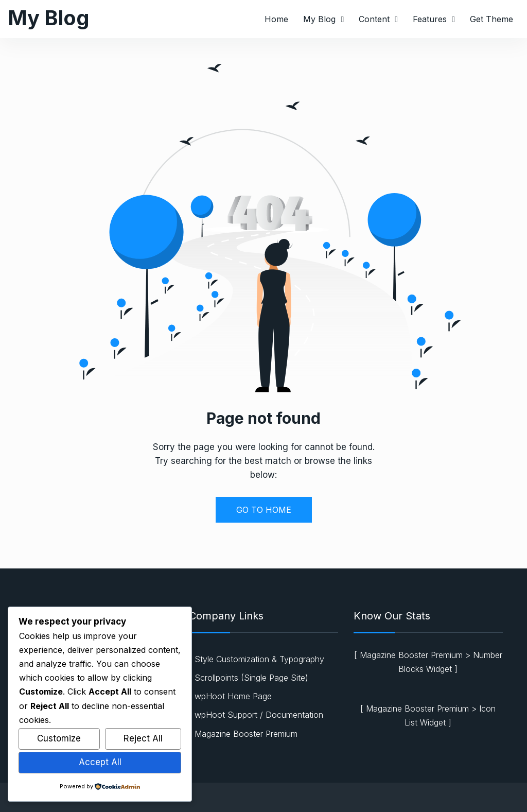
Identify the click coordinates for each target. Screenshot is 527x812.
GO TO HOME (264, 510)
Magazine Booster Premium (246, 734)
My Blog (49, 18)
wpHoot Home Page (233, 696)
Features (430, 19)
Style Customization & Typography (259, 659)
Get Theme (491, 19)
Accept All (100, 762)
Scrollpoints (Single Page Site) (251, 678)
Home (276, 19)
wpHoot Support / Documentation (259, 715)
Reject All (143, 738)
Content (374, 19)
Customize (59, 738)
